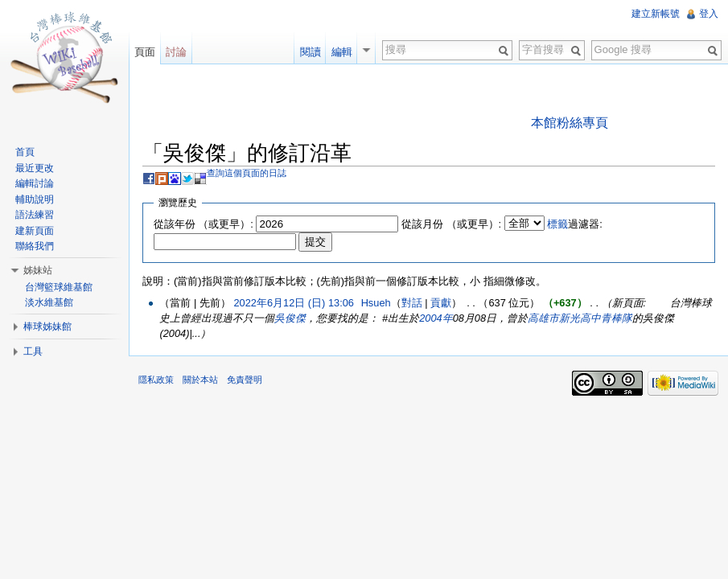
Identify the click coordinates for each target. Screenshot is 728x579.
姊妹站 (38, 270)
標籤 (557, 224)
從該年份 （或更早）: (204, 224)
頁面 (145, 52)
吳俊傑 (290, 318)
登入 (709, 14)
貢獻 (441, 303)
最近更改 (35, 168)
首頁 (25, 152)
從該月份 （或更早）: (451, 224)
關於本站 (200, 380)
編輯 (342, 52)
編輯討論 (35, 183)
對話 (412, 303)
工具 (33, 351)
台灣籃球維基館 (59, 287)
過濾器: (575, 224)
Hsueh (376, 303)
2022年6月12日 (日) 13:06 (293, 303)
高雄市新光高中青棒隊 (580, 318)
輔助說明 (35, 199)
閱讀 (311, 52)
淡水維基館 (49, 302)
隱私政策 (156, 380)
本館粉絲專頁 (570, 123)
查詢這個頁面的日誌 (247, 173)
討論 (176, 52)
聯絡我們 (35, 246)
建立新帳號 (656, 14)
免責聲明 (245, 380)
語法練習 (35, 215)
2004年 (436, 318)
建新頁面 (35, 231)
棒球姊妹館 (47, 326)
